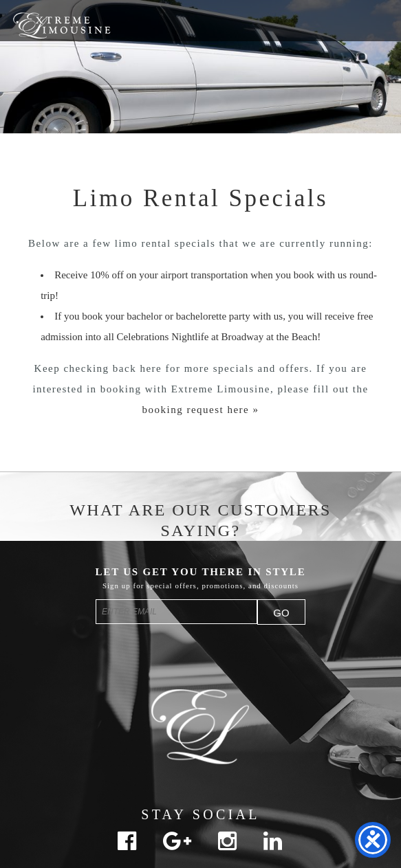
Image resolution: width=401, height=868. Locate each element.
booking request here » (200, 410)
